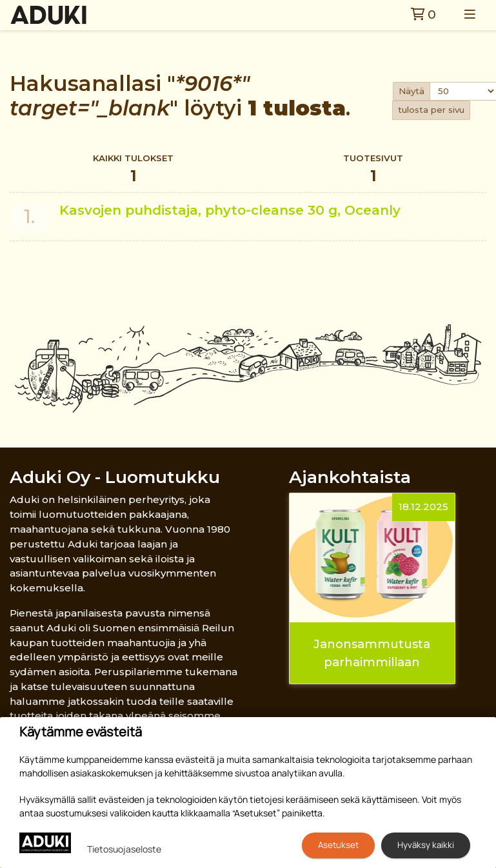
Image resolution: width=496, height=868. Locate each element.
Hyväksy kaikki (426, 845)
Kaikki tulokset (133, 170)
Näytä (412, 91)
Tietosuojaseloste (124, 849)
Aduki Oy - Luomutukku (115, 477)
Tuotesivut (373, 170)
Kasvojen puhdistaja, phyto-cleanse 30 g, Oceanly (230, 210)
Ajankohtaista (350, 477)
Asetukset (338, 845)
